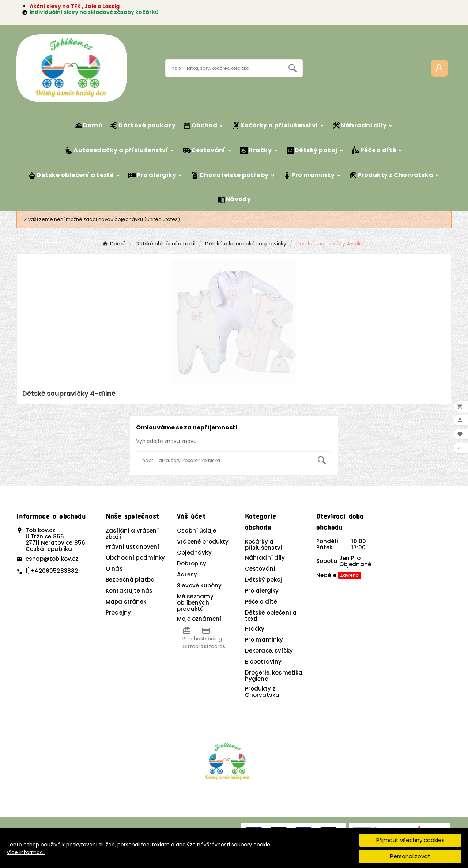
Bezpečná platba (130, 580)
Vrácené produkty (203, 542)
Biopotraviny (263, 662)
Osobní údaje (197, 531)
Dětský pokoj (264, 580)
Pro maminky (264, 640)
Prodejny (118, 613)
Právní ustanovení (133, 547)
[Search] (292, 68)
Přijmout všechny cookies (410, 840)
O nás (114, 569)
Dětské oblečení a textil (271, 616)
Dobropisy (192, 563)
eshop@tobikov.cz (52, 559)
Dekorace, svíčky (269, 651)
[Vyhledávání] (224, 68)
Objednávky (194, 553)
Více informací (26, 852)
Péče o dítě (261, 602)
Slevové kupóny (199, 585)
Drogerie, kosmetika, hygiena (274, 676)
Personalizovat (410, 856)
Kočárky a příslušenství (264, 545)
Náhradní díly (265, 558)
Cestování (260, 569)
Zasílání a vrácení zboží (132, 534)
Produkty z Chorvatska (262, 692)
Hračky (255, 629)
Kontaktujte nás (129, 591)
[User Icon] (439, 68)
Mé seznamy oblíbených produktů (195, 603)
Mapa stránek (126, 602)
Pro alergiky (262, 591)
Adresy (187, 574)
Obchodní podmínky (135, 558)
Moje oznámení (199, 619)
